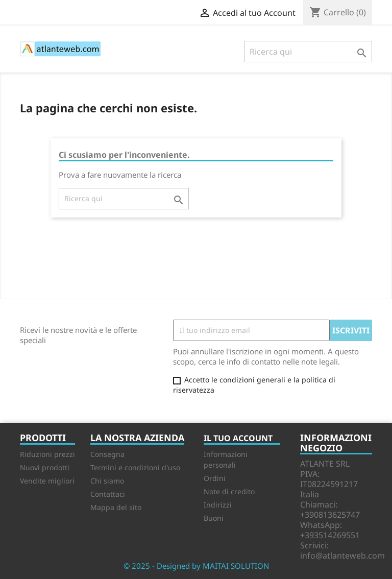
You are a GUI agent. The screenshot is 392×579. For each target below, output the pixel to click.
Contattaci (108, 494)
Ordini (215, 478)
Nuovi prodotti (45, 467)
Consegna (107, 454)
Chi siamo (107, 481)
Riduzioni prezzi (47, 454)
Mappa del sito (116, 507)
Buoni (214, 518)
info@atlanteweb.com (342, 556)
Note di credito (229, 491)
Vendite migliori (47, 481)
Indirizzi (218, 505)
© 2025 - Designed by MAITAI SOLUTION (196, 566)
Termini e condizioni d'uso (135, 467)
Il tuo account (238, 438)
